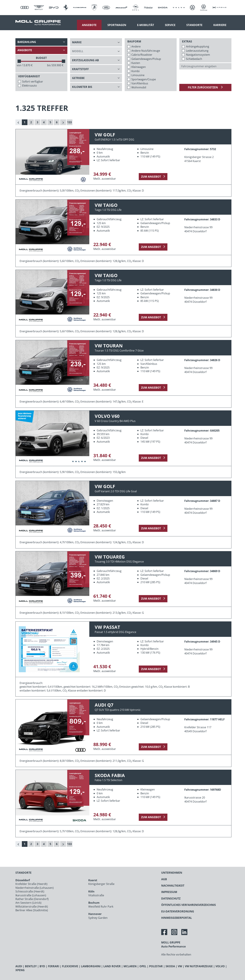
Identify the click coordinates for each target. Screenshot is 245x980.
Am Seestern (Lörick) (28, 903)
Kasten (136, 63)
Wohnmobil (139, 87)
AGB (164, 879)
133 (69, 122)
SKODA (170, 966)
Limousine (138, 75)
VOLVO (220, 966)
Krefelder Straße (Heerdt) (31, 884)
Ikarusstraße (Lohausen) (31, 895)
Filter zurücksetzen (203, 87)
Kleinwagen (139, 67)
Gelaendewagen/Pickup (146, 59)
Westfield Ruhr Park (101, 907)
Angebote (89, 25)
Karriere (220, 25)
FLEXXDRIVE (70, 966)
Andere (136, 46)
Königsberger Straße (101, 884)
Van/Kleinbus (140, 83)
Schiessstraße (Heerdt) (30, 891)
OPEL (143, 966)
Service (170, 25)
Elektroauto (29, 86)
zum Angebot (151, 177)
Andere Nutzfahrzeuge (146, 51)
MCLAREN (130, 966)
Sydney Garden (98, 918)
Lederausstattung (197, 51)
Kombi (135, 71)
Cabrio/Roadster (142, 55)
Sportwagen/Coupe (144, 79)
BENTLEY (31, 966)
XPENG (20, 970)
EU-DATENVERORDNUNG (178, 911)
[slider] (19, 61)
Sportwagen (117, 25)
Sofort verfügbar (33, 82)
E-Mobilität (146, 25)
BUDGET (41, 58)
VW (180, 966)
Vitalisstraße (96, 895)
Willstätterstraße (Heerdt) (32, 907)
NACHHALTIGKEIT (173, 886)
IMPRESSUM (169, 892)
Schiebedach (194, 59)
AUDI (19, 966)
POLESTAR (156, 966)
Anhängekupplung (198, 46)
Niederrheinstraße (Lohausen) (35, 888)
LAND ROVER (112, 966)
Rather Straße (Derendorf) (32, 899)
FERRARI (54, 966)
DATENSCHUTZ (171, 898)
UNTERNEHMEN (172, 873)
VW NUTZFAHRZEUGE (199, 966)
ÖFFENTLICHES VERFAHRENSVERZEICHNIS (189, 905)
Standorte (194, 25)
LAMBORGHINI (91, 966)
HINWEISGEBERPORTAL (177, 918)
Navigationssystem (198, 55)
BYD (42, 966)
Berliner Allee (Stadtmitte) (32, 910)
